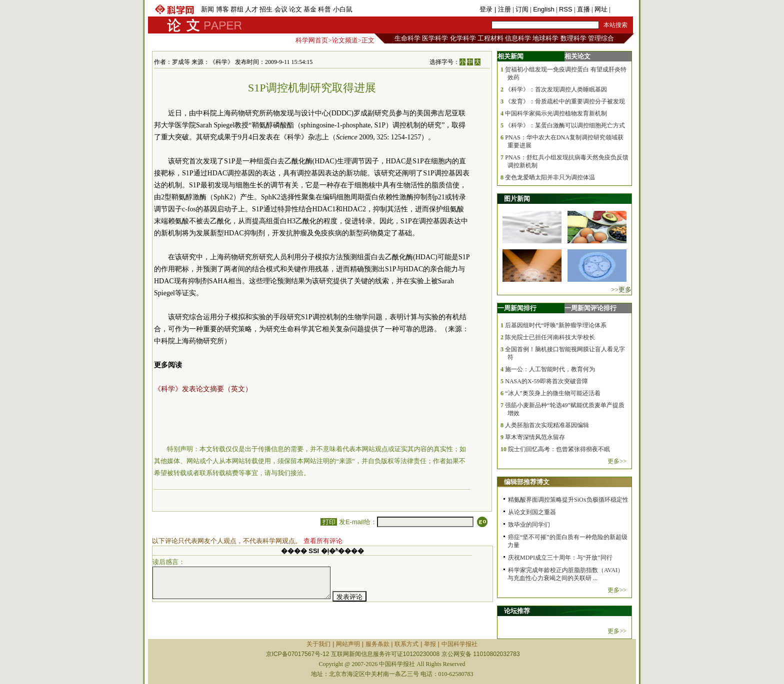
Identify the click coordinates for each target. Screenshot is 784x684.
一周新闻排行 (517, 308)
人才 (251, 9)
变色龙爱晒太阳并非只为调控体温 (550, 177)
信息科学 (518, 38)
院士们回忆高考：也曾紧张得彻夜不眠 (559, 449)
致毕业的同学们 (529, 525)
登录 (487, 9)
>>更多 (621, 290)
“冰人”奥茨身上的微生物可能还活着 (553, 393)
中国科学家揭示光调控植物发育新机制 (556, 113)
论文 (295, 9)
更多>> (617, 461)
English (544, 9)
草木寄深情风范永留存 (535, 437)
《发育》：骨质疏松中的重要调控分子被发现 (565, 101)
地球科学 (545, 38)
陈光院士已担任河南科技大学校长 (550, 337)
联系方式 (406, 644)
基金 (310, 9)
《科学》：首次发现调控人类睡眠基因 (556, 89)
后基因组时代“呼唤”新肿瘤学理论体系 (556, 325)
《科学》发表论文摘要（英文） (203, 389)
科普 (324, 9)
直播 (583, 9)
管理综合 (601, 38)
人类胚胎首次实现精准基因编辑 (547, 425)
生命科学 (407, 38)
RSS (566, 9)
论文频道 (345, 40)
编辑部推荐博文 (527, 482)
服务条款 (377, 644)
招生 (266, 9)
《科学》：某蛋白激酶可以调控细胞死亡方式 (565, 125)
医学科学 (435, 38)
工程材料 (490, 38)
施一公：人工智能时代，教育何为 (550, 369)
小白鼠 (343, 9)
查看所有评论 (323, 541)
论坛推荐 (517, 611)
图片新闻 (517, 199)
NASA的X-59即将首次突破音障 (546, 381)
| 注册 (503, 9)
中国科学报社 (459, 644)
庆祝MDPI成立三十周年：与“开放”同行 (560, 558)
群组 (237, 9)
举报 (430, 644)
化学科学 (463, 38)
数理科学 (573, 38)
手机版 (622, 9)
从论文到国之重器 (532, 512)
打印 (329, 522)
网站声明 (348, 644)
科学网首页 (312, 40)
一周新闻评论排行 (590, 308)
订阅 (522, 9)
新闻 (207, 9)
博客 (222, 9)
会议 (281, 9)
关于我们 (318, 644)
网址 (601, 9)
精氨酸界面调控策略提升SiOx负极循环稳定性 (568, 500)
